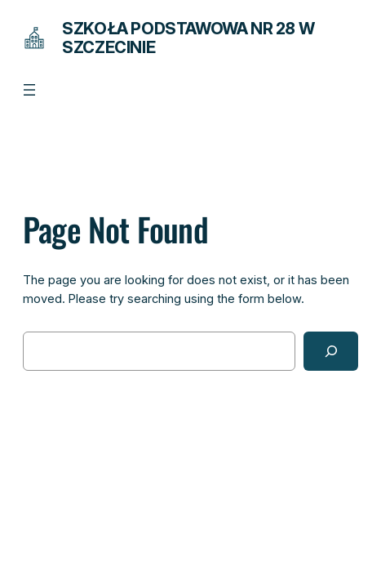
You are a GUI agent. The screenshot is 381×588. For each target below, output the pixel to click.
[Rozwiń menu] (29, 90)
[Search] (331, 351)
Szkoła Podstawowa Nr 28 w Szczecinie (188, 38)
